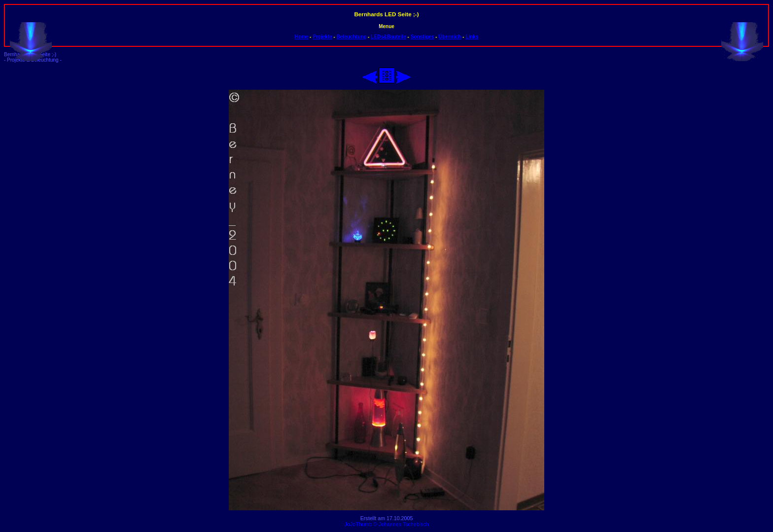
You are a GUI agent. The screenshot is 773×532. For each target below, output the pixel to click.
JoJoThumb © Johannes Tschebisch (386, 524)
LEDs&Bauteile (388, 37)
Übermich (450, 37)
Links (472, 37)
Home (302, 37)
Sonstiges (422, 37)
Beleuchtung (352, 37)
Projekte (322, 37)
